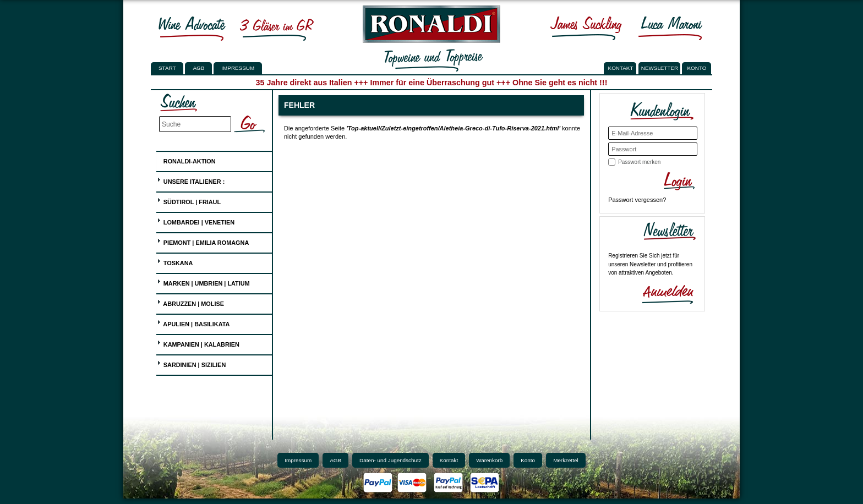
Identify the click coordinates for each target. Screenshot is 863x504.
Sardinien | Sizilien (192, 363)
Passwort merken (639, 162)
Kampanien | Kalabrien (198, 343)
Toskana (175, 262)
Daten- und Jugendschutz (390, 460)
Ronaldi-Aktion (186, 159)
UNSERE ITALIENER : (191, 180)
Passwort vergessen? (637, 200)
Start (167, 68)
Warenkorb (489, 460)
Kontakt (449, 460)
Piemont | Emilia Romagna (203, 241)
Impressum (238, 68)
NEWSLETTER (660, 68)
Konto (528, 460)
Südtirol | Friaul (189, 201)
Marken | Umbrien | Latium (203, 282)
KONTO (697, 68)
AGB (198, 68)
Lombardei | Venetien (196, 221)
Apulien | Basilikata (193, 323)
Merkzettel (566, 460)
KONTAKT (621, 68)
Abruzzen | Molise (190, 302)
